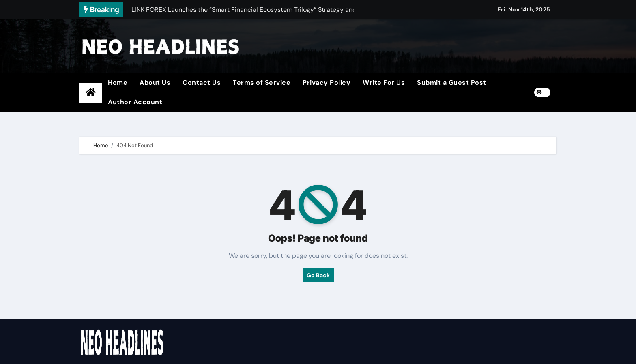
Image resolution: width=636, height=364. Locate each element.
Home (118, 82)
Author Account (135, 102)
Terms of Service (262, 82)
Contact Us (202, 82)
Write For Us (384, 82)
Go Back (318, 275)
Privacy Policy (327, 82)
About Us (155, 82)
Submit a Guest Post (452, 82)
